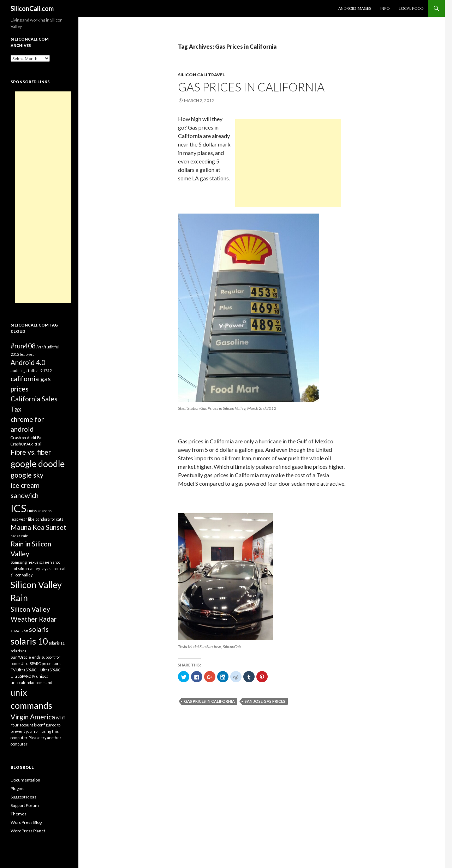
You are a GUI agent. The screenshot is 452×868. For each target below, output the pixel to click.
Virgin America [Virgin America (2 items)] (33, 717)
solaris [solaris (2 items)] (39, 629)
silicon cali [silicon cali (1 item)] (58, 568)
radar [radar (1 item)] (16, 536)
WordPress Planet (28, 831)
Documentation (25, 780)
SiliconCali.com (32, 8)
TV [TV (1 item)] (13, 670)
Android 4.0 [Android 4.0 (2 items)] (28, 362)
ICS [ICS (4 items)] (19, 508)
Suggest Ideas (23, 797)
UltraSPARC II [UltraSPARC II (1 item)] (28, 670)
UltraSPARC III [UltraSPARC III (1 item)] (52, 670)
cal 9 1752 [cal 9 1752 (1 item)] (43, 370)
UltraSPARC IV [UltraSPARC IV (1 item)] (23, 676)
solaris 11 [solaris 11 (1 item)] (56, 643)
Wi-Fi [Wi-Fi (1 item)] (61, 718)
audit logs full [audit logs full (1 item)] (22, 370)
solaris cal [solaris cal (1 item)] (19, 651)
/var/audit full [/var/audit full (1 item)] (48, 347)
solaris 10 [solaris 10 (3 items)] (29, 641)
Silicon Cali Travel (201, 75)
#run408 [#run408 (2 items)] (23, 346)
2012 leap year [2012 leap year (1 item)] (23, 354)
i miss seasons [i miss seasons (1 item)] (39, 511)
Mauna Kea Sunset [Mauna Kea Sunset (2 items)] (38, 527)
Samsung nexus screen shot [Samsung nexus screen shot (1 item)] (35, 562)
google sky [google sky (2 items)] (27, 475)
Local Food (411, 8)
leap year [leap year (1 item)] (19, 519)
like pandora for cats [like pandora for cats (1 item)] (46, 519)
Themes (19, 814)
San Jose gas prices (265, 701)
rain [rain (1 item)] (25, 536)
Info (385, 8)
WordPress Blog (26, 822)
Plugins (17, 788)
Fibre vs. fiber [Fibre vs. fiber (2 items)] (31, 452)
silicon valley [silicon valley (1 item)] (22, 575)
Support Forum (25, 805)
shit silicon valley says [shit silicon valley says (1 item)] (29, 568)
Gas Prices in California (251, 87)
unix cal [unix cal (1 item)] (43, 676)
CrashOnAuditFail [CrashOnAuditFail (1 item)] (26, 444)
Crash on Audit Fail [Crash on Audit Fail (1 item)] (27, 438)
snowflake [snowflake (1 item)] (19, 630)
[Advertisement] (288, 163)
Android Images (355, 8)
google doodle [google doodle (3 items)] (38, 464)
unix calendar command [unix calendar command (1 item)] (31, 683)
